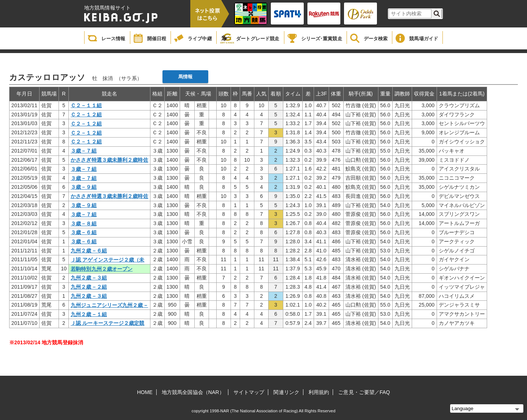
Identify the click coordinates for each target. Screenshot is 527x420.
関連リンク (286, 392)
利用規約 (319, 392)
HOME (145, 392)
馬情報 (185, 77)
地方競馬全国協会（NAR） (193, 392)
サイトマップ (249, 392)
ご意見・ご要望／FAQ (364, 392)
